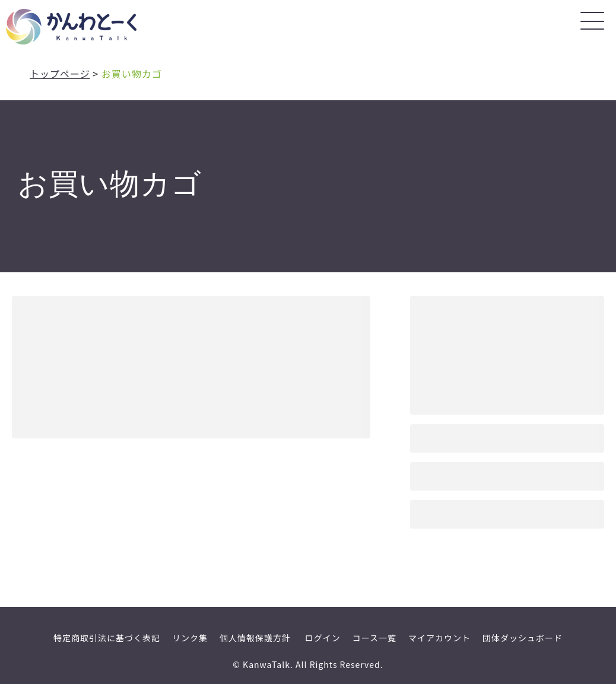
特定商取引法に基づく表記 (107, 638)
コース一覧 (374, 638)
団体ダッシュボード (523, 638)
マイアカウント (439, 638)
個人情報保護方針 (255, 638)
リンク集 (190, 638)
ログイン (323, 638)
